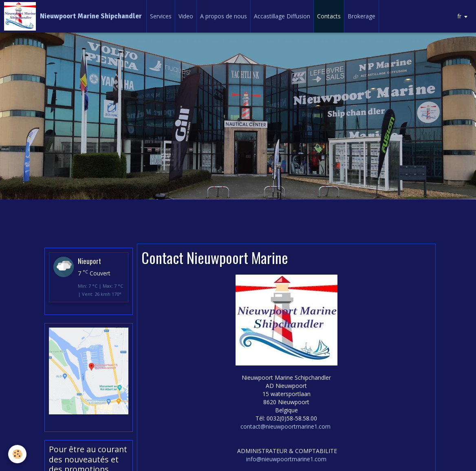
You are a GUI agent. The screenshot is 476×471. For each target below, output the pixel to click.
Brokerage (361, 16)
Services (161, 16)
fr (459, 16)
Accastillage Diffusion (282, 16)
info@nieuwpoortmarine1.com (286, 459)
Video (186, 16)
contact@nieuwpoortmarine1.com (285, 426)
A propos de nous (224, 16)
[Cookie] (17, 454)
